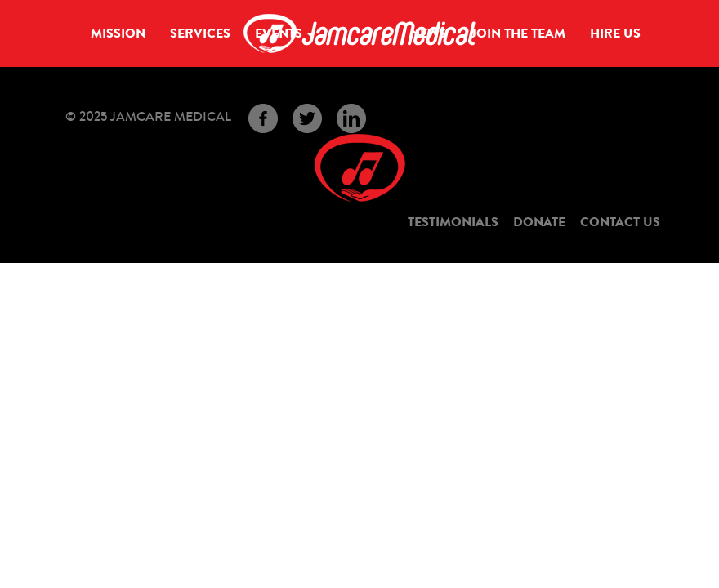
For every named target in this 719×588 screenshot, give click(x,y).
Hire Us (615, 33)
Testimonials (453, 222)
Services (200, 33)
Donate (539, 222)
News (428, 33)
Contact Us (620, 222)
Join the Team (518, 33)
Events (284, 33)
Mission (118, 33)
